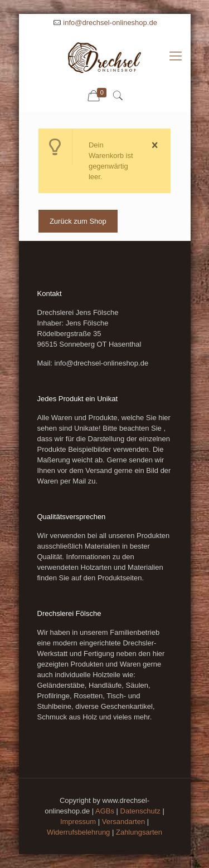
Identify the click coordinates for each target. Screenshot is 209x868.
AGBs (105, 811)
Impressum (78, 822)
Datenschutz (140, 811)
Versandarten (123, 822)
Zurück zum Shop (78, 221)
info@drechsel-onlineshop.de (110, 23)
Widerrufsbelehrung (78, 832)
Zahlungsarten (139, 832)
